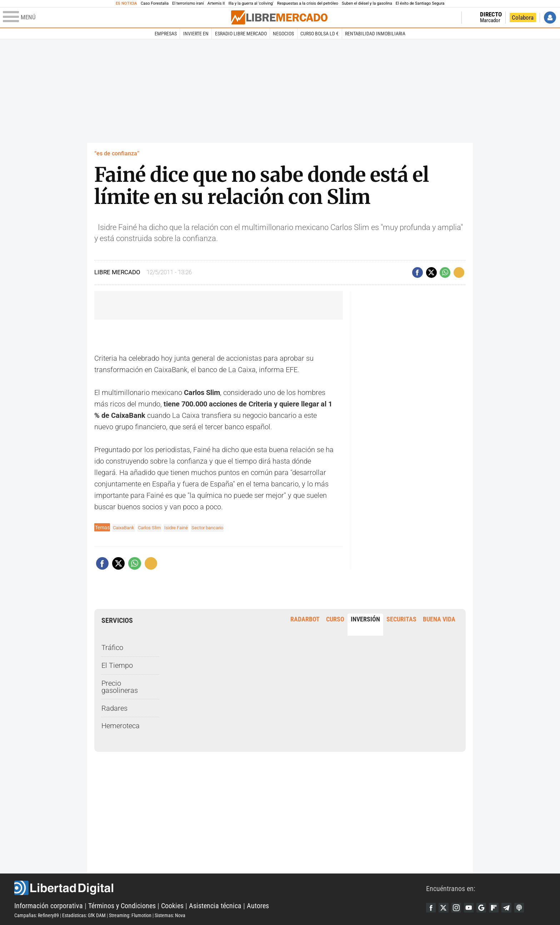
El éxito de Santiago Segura (420, 3)
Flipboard (499, 907)
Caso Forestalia (155, 3)
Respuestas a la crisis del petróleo (308, 3)
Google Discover (486, 907)
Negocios (283, 34)
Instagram (459, 907)
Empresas (166, 34)
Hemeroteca (121, 726)
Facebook (431, 907)
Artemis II (216, 3)
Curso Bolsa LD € (319, 34)
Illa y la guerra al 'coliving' (251, 3)
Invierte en (196, 34)
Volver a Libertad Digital (434, 17)
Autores (258, 906)
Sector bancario (215, 527)
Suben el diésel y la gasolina (367, 3)
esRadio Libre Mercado (241, 34)
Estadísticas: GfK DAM (84, 915)
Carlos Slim (153, 527)
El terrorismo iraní (188, 3)
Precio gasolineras (120, 687)
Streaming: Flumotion (130, 915)
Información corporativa (49, 906)
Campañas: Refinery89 (37, 915)
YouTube (472, 907)
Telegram (513, 907)
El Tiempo (117, 665)
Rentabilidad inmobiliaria (375, 34)
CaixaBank (125, 527)
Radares (114, 708)
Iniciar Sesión (550, 17)
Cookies (172, 906)
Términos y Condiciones (122, 906)
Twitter (445, 907)
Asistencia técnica (215, 906)
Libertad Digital (220, 888)
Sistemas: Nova (170, 915)
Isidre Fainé (181, 527)
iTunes (526, 907)
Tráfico (112, 647)
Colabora (523, 17)
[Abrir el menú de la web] (116, 17)
